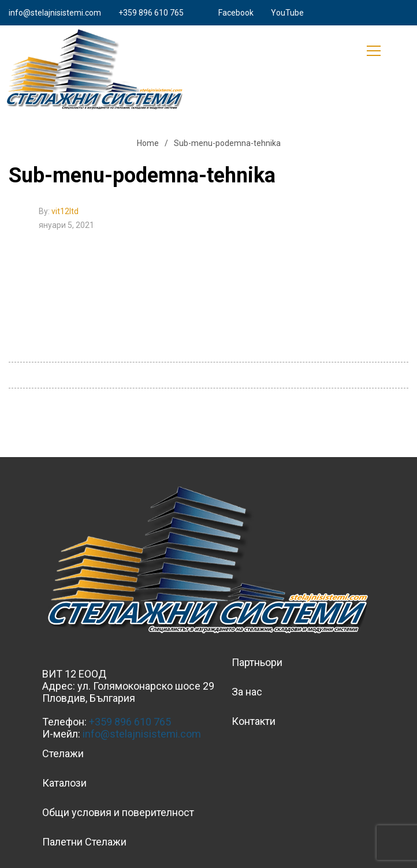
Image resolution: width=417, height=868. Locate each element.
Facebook (236, 13)
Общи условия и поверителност (118, 812)
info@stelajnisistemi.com (55, 13)
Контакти (254, 721)
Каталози (64, 783)
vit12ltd (65, 211)
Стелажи (63, 753)
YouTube (287, 13)
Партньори (257, 662)
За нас (247, 692)
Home (148, 143)
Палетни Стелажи (84, 842)
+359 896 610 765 (151, 13)
